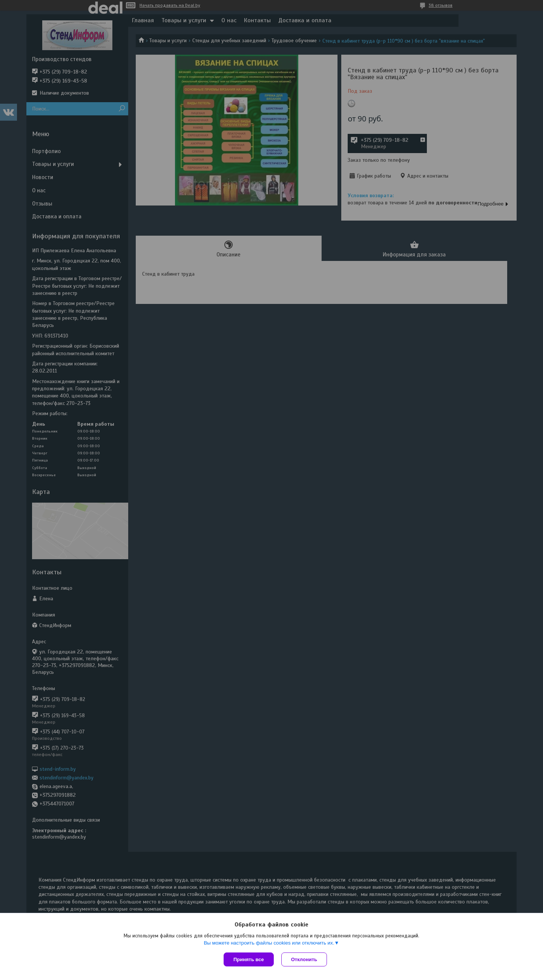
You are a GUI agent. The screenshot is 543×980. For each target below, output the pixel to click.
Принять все (249, 959)
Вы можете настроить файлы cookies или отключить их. (269, 943)
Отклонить (304, 959)
